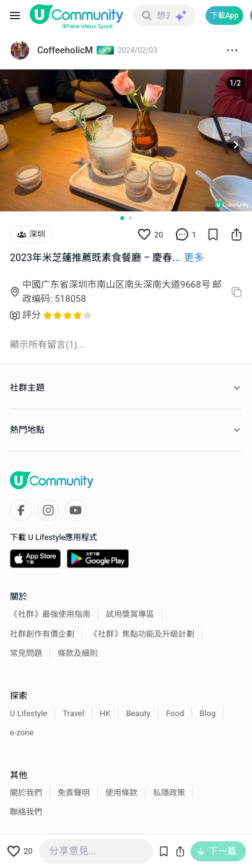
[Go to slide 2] (130, 218)
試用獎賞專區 (130, 614)
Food (175, 713)
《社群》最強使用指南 (50, 614)
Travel (73, 713)
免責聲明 (74, 793)
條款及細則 (78, 653)
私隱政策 (169, 793)
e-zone (22, 733)
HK (105, 713)
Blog (207, 713)
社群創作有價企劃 (42, 634)
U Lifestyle (28, 713)
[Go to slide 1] (122, 218)
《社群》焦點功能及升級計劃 (142, 634)
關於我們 (26, 793)
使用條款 (121, 793)
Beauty (138, 713)
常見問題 (26, 653)
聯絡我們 (26, 812)
